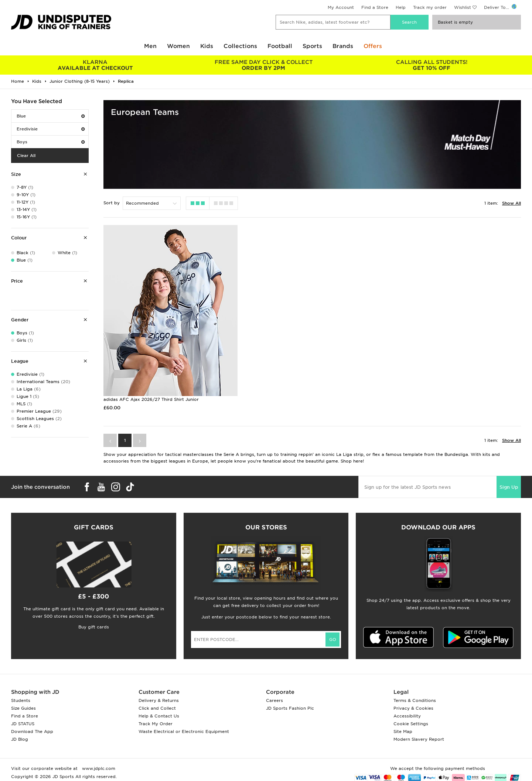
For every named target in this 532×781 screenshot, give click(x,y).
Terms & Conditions (415, 700)
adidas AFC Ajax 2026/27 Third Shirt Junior (151, 399)
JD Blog (20, 739)
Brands (343, 46)
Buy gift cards (94, 627)
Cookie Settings (411, 724)
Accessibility (407, 716)
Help (401, 7)
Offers (373, 46)
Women (178, 46)
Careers (274, 700)
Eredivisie (51, 129)
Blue (51, 116)
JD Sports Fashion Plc (290, 708)
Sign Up (509, 487)
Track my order (430, 7)
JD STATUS (23, 724)
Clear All (26, 156)
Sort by (112, 203)
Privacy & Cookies (413, 708)
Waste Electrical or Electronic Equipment (184, 731)
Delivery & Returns (159, 700)
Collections (240, 46)
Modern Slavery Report (419, 739)
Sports (312, 46)
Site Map (403, 731)
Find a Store (375, 7)
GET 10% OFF (432, 65)
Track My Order (156, 724)
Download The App (32, 731)
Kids (207, 46)
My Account (341, 7)
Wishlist (463, 7)
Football (280, 46)
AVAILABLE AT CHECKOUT (95, 65)
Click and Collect (157, 708)
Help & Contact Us (159, 716)
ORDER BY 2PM (263, 65)
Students (21, 700)
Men (150, 46)
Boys (51, 142)
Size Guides (23, 708)
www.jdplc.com (98, 768)
